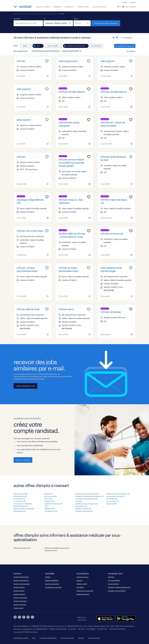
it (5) (46, 506)
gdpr (34, 638)
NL (130, 2)
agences (125, 2)
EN (135, 2)
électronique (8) (19, 511)
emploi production (20, 598)
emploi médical (19, 594)
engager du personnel (85, 591)
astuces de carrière (52, 584)
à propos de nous (100, 7)
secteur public (82, 584)
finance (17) (49, 494)
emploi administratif (21, 577)
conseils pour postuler (53, 587)
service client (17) (113, 501)
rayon (76, 19)
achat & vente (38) (20, 494)
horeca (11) (48, 499)
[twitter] (19, 618)
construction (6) (20, 501)
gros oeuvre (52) (51, 496)
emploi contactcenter (22, 584)
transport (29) (111, 504)
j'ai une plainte (113, 584)
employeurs (70, 7)
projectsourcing (82, 577)
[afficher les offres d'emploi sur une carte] (117, 38)
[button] (59, 51)
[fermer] (70, 23)
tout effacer (131, 51)
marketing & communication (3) (87, 494)
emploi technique (20, 601)
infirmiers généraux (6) (22, 548)
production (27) (81, 506)
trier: (122, 37)
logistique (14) (50, 509)
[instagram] (28, 618)
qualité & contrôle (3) (83, 509)
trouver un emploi (43, 7)
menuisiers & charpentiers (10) (87, 499)
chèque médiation (52, 580)
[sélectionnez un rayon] (82, 23)
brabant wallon (53, 14)
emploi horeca (19, 591)
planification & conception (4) (86, 504)
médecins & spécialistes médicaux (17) (90, 496)
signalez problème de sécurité (119, 587)
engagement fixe (83, 594)
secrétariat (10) (112, 499)
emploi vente (18, 608)
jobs (21, 14)
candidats (58, 7)
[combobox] (28, 23)
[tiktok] (32, 618)
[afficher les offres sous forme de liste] (114, 38)
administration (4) (20, 496)
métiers (48, 577)
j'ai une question (114, 580)
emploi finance (19, 587)
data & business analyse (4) (24, 509)
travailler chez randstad (117, 591)
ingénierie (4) (49, 501)
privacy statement (67, 638)
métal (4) (79, 501)
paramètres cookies (21, 638)
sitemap (81, 638)
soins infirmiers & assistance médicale (35, 14)
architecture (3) (19, 499)
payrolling (80, 587)
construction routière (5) (23, 504)
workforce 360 (84, 7)
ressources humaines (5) (115, 496)
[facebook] (24, 618)
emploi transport (20, 604)
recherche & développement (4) (118, 494)
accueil (16, 14)
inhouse (79, 580)
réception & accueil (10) (84, 511)
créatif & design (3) (21, 506)
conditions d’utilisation (48, 638)
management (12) (51, 511)
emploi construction (21, 580)
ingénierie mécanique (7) (54, 504)
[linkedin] (15, 618)
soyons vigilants (94, 638)
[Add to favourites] (47, 61)
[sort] (129, 36)
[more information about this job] (48, 76)
